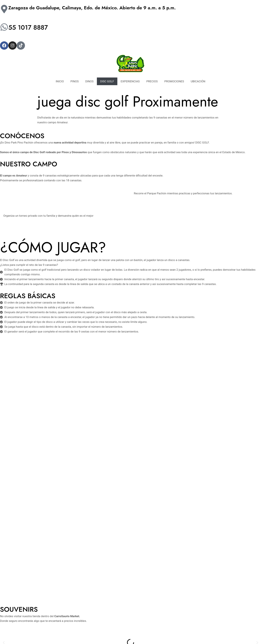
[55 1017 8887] (4, 27)
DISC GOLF (107, 81)
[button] (4, 472)
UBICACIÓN (198, 81)
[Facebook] (33, 622)
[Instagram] (40, 622)
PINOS (74, 81)
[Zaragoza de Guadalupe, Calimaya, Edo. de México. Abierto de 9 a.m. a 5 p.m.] (4, 9)
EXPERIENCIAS (130, 81)
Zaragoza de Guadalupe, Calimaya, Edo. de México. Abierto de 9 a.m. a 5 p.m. (92, 8)
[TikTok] (48, 622)
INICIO (60, 81)
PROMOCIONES (174, 81)
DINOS (89, 81)
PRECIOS (152, 81)
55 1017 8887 (29, 27)
